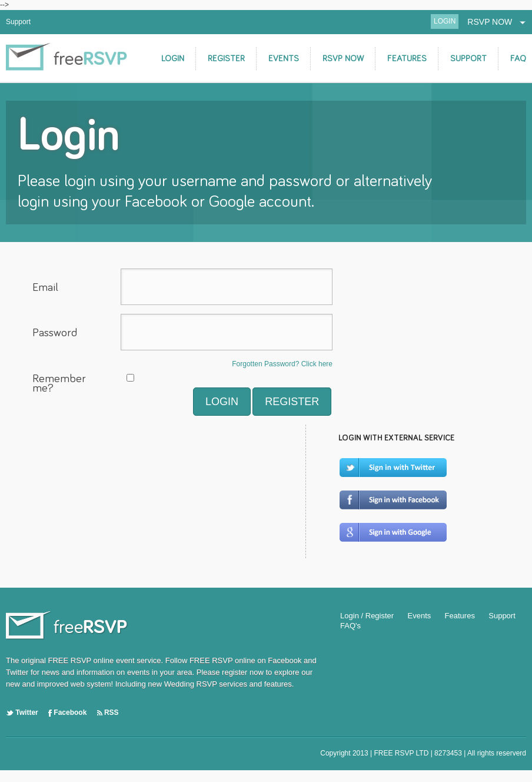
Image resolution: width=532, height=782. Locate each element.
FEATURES (407, 59)
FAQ (518, 59)
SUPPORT (468, 59)
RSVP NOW (497, 22)
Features (460, 616)
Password (55, 333)
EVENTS (284, 59)
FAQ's (350, 626)
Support (18, 22)
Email (45, 287)
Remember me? (59, 384)
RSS (108, 713)
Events (420, 616)
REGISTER (226, 59)
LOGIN (445, 21)
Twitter (22, 713)
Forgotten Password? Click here (282, 364)
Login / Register (367, 616)
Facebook (67, 713)
